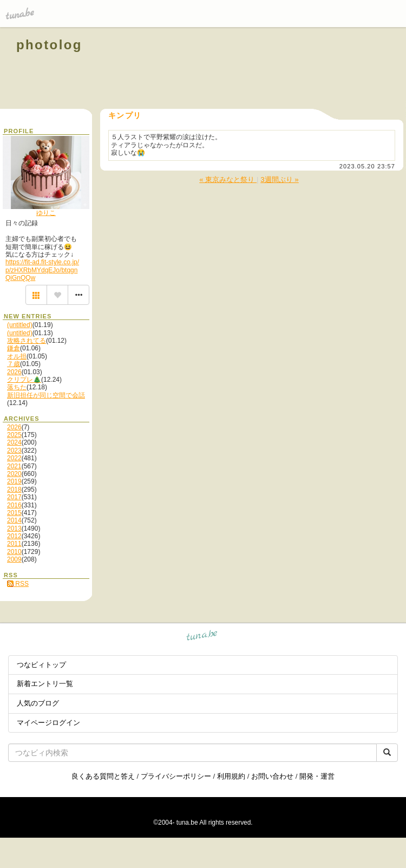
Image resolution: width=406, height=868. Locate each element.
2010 (14, 552)
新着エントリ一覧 (45, 684)
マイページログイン (48, 723)
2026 (14, 372)
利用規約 (231, 776)
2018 (14, 490)
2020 (14, 474)
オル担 (17, 356)
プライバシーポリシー (176, 776)
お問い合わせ (272, 776)
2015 (14, 513)
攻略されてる (27, 341)
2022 (14, 458)
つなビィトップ (41, 665)
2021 (14, 466)
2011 (14, 544)
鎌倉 (14, 348)
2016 (14, 505)
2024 (14, 442)
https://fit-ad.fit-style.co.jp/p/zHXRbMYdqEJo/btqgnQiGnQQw (42, 270)
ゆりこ (46, 213)
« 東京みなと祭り (228, 180)
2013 (14, 528)
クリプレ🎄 (24, 380)
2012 (14, 536)
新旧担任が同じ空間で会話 (46, 395)
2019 (14, 481)
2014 (14, 520)
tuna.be (202, 637)
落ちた (17, 387)
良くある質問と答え (103, 776)
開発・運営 (317, 776)
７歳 (14, 364)
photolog (49, 45)
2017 (14, 497)
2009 (14, 559)
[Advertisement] (266, 69)
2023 (14, 451)
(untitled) (20, 325)
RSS (18, 584)
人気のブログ (38, 703)
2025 (14, 435)
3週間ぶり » (280, 180)
